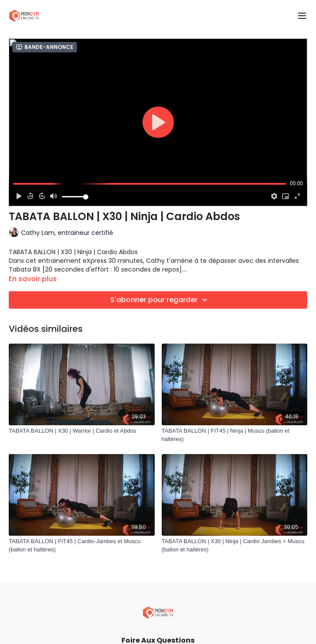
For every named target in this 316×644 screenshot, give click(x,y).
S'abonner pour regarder (160, 300)
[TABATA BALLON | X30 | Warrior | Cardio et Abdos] (82, 431)
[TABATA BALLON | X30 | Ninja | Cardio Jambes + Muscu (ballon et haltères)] (235, 546)
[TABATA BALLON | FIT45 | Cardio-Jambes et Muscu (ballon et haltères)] (82, 546)
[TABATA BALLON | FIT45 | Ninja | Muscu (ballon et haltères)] (235, 435)
